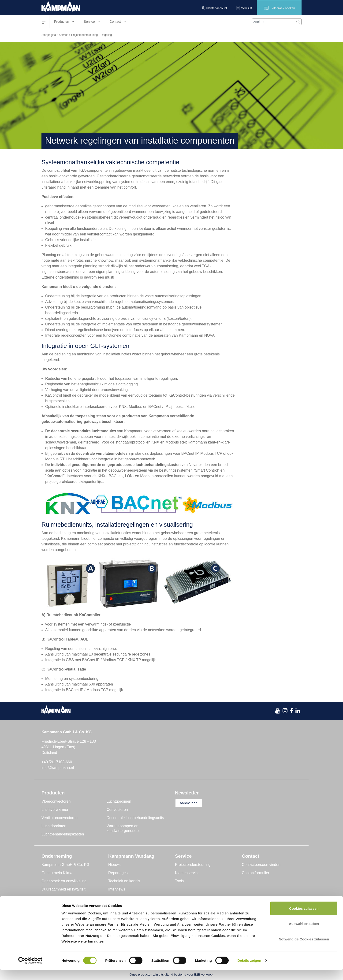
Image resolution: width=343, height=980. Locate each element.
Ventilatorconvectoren (60, 818)
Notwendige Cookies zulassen (304, 949)
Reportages (118, 873)
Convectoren (117, 810)
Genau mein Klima (57, 873)
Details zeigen (249, 971)
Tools (179, 881)
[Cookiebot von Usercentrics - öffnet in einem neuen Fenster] (30, 971)
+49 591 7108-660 (57, 762)
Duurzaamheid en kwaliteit (63, 889)
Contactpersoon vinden (261, 865)
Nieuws (114, 865)
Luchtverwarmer (55, 810)
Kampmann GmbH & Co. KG (65, 865)
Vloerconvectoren (56, 801)
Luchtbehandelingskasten (63, 834)
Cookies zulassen (304, 919)
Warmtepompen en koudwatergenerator (123, 828)
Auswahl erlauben (304, 934)
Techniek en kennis (124, 881)
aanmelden (191, 803)
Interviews (117, 889)
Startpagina (49, 35)
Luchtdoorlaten (54, 826)
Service (63, 35)
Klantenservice (187, 873)
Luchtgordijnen (119, 801)
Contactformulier (255, 873)
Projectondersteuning (84, 35)
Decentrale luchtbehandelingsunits (135, 818)
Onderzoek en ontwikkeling (64, 881)
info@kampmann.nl (58, 768)
